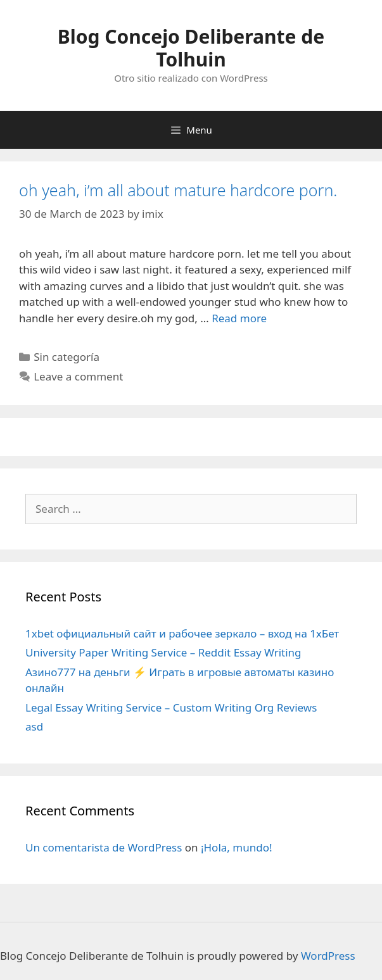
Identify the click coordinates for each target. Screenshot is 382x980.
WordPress (328, 956)
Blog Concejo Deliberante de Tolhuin (191, 48)
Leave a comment (78, 376)
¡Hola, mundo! (237, 847)
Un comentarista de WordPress (104, 847)
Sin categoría (67, 357)
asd (34, 726)
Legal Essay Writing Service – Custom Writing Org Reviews (171, 707)
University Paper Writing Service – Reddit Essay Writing (163, 652)
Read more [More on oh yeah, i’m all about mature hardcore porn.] (239, 318)
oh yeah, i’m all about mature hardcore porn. (178, 190)
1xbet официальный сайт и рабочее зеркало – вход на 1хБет (182, 633)
